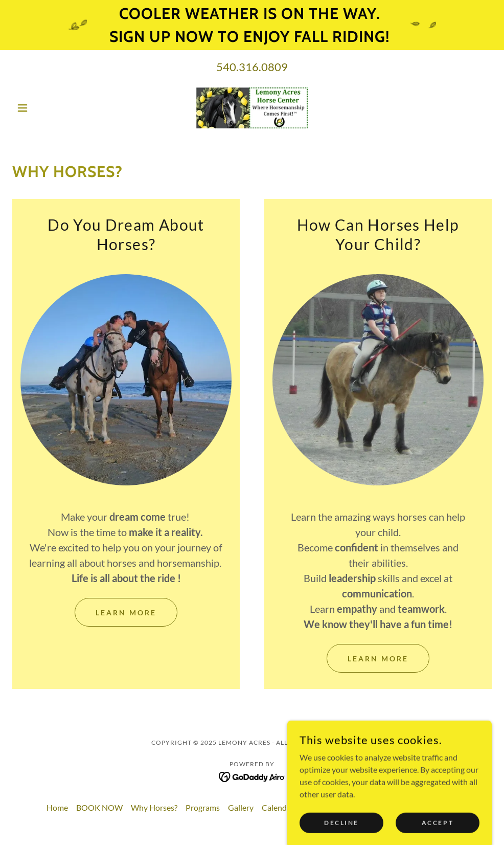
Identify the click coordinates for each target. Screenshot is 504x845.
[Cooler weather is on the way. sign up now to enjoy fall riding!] (252, 25)
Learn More (126, 613)
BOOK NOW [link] (99, 807)
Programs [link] (203, 807)
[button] (48, 108)
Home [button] (57, 807)
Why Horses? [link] (154, 807)
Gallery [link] (241, 807)
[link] (252, 108)
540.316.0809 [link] (252, 67)
